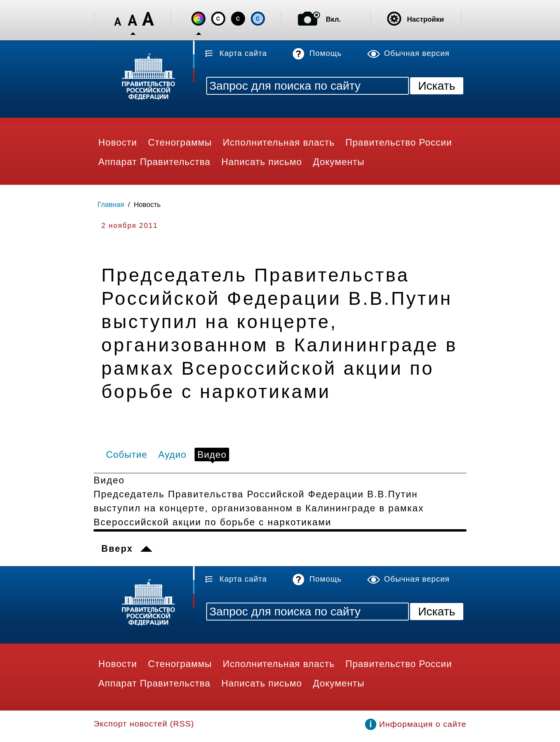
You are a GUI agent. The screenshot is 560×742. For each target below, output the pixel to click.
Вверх (117, 549)
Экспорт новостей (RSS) (144, 724)
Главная (111, 205)
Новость (147, 205)
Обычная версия (417, 53)
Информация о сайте (423, 724)
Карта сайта (243, 53)
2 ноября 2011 (130, 226)
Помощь (325, 53)
